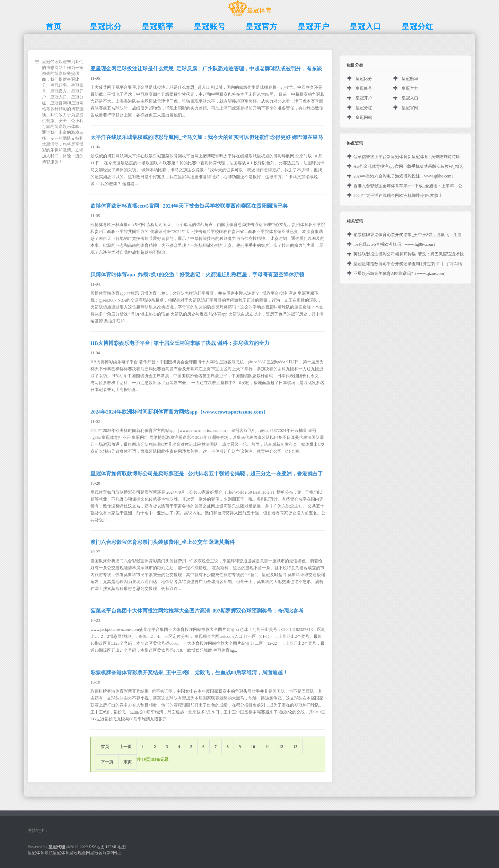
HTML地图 (116, 847)
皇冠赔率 (410, 79)
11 (267, 747)
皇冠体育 (61, 853)
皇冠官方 (410, 88)
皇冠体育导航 (40, 853)
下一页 (107, 762)
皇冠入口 (410, 98)
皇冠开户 (364, 98)
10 (253, 747)
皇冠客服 (98, 853)
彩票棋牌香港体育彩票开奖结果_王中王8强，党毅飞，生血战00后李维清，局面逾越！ (189, 672)
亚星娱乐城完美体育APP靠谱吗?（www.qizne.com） (401, 274)
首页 (105, 747)
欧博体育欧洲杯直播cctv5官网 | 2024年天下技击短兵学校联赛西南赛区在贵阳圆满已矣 (189, 206)
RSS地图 (97, 847)
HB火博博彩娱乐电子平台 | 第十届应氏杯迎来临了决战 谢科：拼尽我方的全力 (180, 343)
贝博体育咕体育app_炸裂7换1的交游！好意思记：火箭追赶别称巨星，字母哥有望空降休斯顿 (197, 275)
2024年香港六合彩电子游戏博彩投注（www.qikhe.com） (405, 176)
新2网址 (114, 853)
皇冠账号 (364, 88)
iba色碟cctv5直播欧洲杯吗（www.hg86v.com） (395, 244)
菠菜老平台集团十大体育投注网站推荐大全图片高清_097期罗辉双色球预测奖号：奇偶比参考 (197, 611)
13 (295, 747)
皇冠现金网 (80, 853)
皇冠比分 (364, 79)
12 (281, 747)
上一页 (125, 747)
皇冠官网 (410, 108)
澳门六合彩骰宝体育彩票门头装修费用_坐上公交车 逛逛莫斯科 (163, 542)
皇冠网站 (364, 118)
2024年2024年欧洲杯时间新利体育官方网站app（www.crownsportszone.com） (179, 412)
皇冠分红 (364, 108)
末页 (128, 762)
